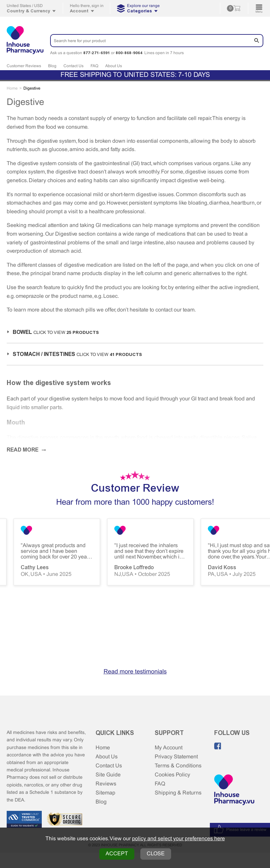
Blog (52, 66)
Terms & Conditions (178, 766)
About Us (114, 66)
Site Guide (108, 775)
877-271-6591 (97, 53)
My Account (169, 748)
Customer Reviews (24, 66)
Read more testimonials (135, 672)
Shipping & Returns (178, 793)
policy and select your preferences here (178, 839)
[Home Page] (234, 790)
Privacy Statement (176, 757)
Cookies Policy (172, 775)
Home (103, 748)
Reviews (106, 784)
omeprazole (30, 296)
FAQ (94, 66)
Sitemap (105, 793)
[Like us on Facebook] (218, 746)
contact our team (175, 310)
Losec (110, 296)
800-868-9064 (129, 53)
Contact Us (74, 66)
